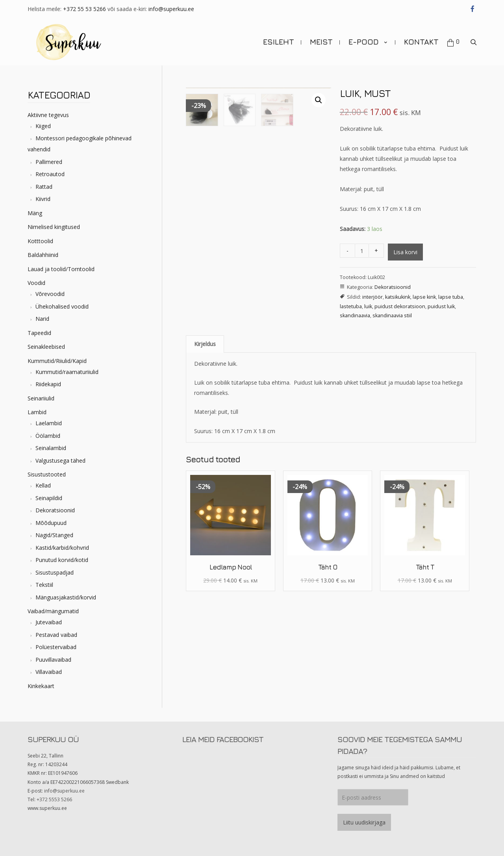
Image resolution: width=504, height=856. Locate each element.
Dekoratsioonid (55, 510)
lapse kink (424, 297)
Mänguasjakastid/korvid (66, 597)
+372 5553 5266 (54, 799)
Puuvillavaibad (53, 660)
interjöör (372, 297)
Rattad (44, 187)
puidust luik (441, 306)
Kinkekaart (41, 686)
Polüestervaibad (56, 647)
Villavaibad (49, 672)
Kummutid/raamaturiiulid (67, 372)
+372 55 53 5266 (84, 9)
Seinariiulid (41, 398)
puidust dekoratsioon (400, 306)
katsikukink (398, 297)
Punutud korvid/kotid (62, 560)
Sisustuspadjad (55, 572)
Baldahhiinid (43, 255)
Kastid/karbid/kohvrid (62, 548)
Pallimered (49, 162)
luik (368, 306)
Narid (42, 319)
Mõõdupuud (51, 523)
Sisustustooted (47, 474)
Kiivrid (43, 199)
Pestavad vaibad (56, 635)
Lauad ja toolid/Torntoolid (61, 269)
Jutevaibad (49, 622)
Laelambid (49, 423)
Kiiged (43, 126)
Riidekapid (48, 384)
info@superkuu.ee (171, 9)
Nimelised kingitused (54, 227)
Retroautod (50, 174)
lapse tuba (451, 297)
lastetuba (351, 306)
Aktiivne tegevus (48, 115)
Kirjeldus (205, 344)
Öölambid (48, 436)
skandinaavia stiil (392, 315)
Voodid (36, 283)
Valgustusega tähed (60, 461)
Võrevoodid (50, 294)
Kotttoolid (40, 241)
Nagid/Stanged (54, 535)
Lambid (37, 412)
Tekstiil (44, 585)
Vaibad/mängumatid (53, 611)
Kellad (43, 485)
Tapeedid (39, 333)
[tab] (205, 344)
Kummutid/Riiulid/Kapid (57, 361)
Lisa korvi (405, 252)
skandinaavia (355, 315)
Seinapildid (49, 498)
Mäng (35, 213)
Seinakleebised (46, 347)
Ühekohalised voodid (62, 306)
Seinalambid (51, 448)
